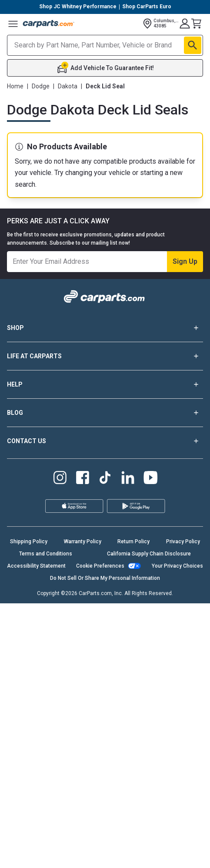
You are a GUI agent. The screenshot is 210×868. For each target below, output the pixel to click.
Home (15, 86)
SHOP (105, 328)
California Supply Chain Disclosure (149, 554)
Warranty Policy (83, 542)
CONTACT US (105, 441)
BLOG (105, 413)
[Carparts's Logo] (49, 24)
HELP (105, 384)
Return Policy (133, 542)
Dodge (41, 86)
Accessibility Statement (36, 566)
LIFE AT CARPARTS (105, 356)
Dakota (68, 86)
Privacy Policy (183, 542)
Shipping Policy (29, 542)
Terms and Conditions (46, 554)
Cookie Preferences (100, 566)
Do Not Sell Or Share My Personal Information (105, 578)
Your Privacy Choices (177, 566)
